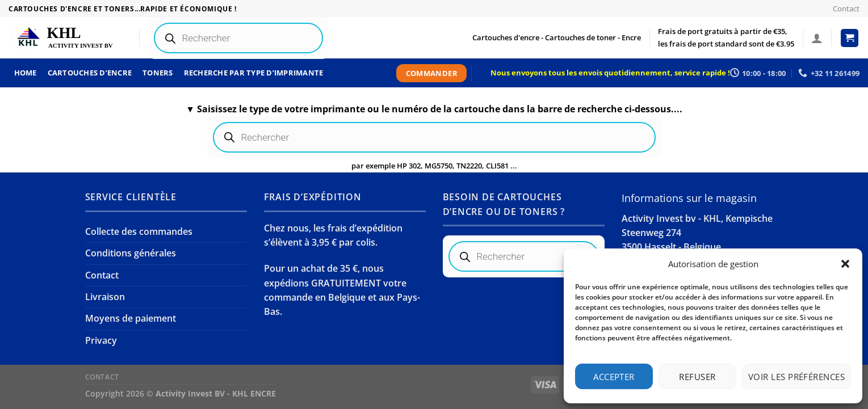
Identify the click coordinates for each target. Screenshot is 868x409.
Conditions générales (131, 253)
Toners (158, 73)
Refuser (697, 377)
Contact (846, 9)
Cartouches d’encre (90, 73)
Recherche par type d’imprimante (254, 73)
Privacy (101, 340)
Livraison (105, 297)
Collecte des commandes (139, 231)
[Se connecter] (817, 38)
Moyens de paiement (131, 318)
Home (26, 73)
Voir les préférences (796, 377)
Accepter (614, 377)
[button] (845, 264)
